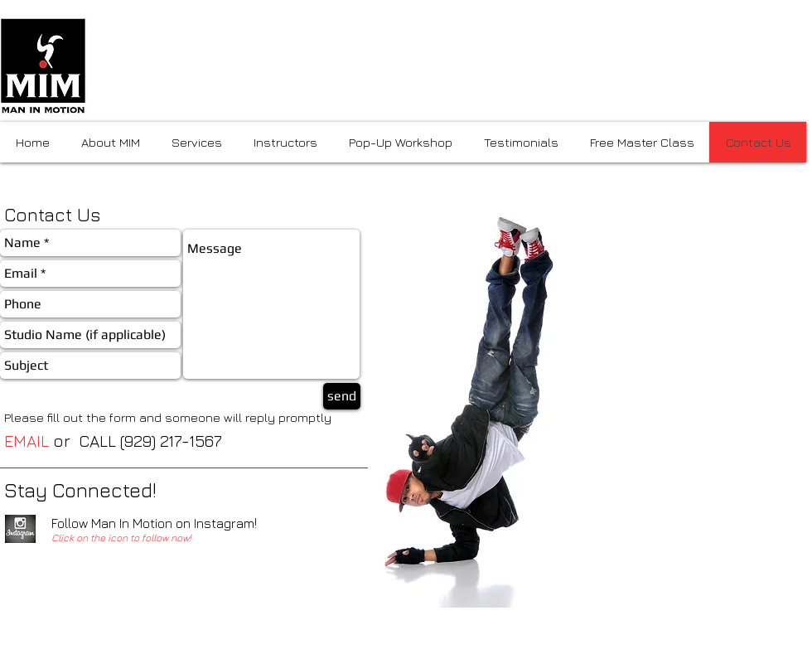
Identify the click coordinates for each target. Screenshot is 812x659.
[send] (342, 396)
